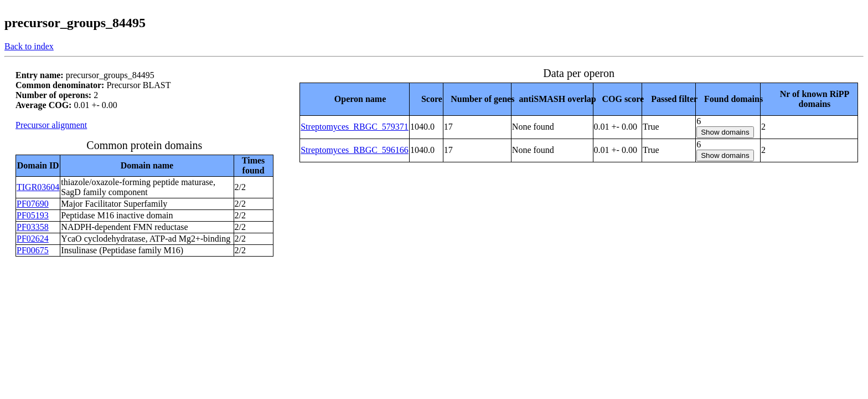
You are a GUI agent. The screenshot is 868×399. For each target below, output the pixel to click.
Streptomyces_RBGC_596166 (355, 150)
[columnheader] (355, 99)
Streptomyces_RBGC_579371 (355, 127)
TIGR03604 (38, 187)
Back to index (29, 46)
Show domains (725, 132)
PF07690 (33, 204)
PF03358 (33, 227)
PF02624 (33, 239)
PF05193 (33, 215)
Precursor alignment (51, 125)
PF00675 (33, 250)
